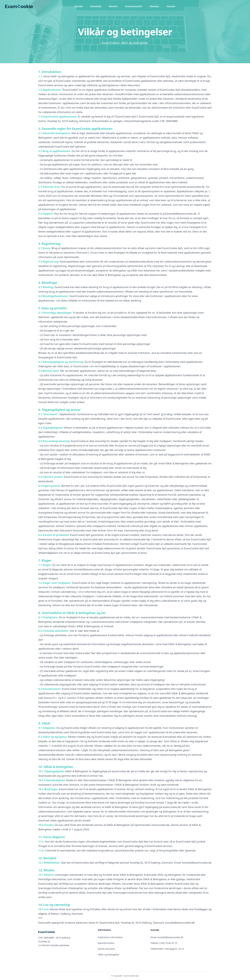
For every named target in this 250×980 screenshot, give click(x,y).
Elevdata (154, 6)
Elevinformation (106, 943)
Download (96, 6)
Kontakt (171, 6)
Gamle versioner (107, 949)
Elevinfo (113, 6)
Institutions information (110, 937)
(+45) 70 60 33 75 (168, 943)
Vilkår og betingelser (109, 955)
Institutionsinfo (134, 6)
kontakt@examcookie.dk (170, 937)
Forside (79, 6)
